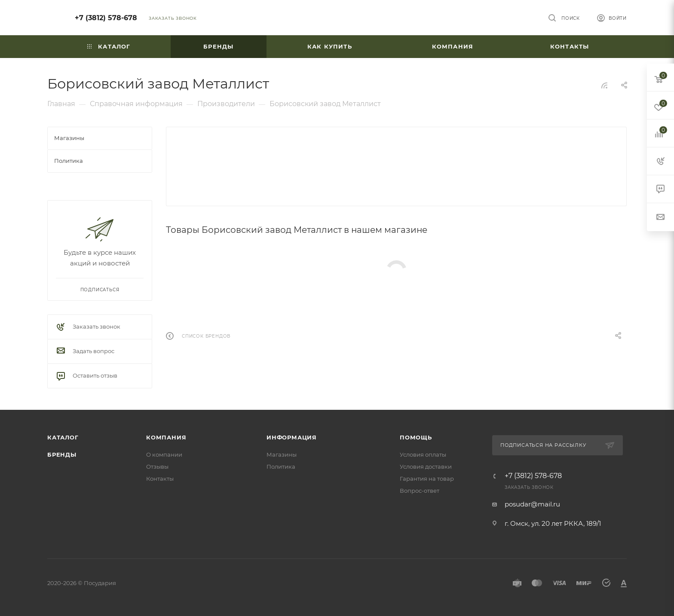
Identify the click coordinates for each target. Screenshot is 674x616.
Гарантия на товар (427, 479)
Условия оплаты (423, 454)
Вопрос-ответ (420, 491)
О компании (164, 454)
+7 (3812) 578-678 (106, 18)
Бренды (62, 454)
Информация (292, 437)
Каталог (63, 437)
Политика (281, 467)
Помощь (416, 437)
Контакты (160, 479)
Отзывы (157, 467)
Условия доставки (426, 467)
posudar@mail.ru (532, 504)
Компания (166, 437)
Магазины (282, 454)
